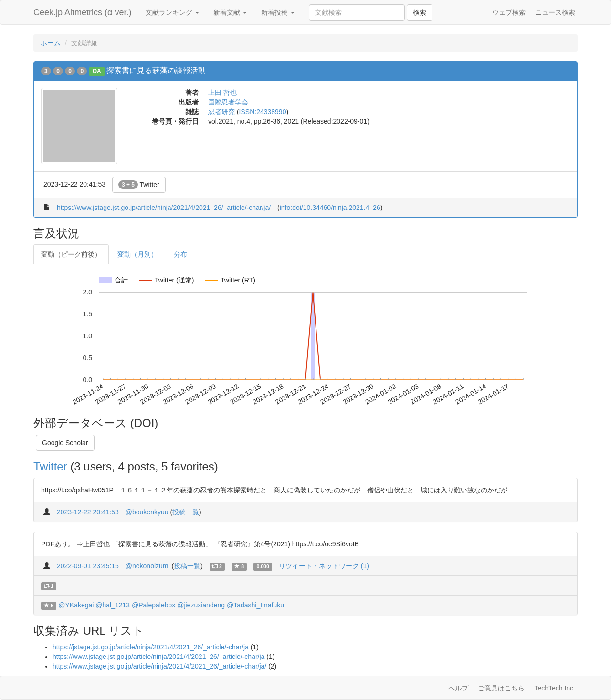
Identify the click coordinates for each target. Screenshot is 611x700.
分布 (180, 254)
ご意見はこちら (501, 688)
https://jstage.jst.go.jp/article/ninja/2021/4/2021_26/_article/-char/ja (151, 647)
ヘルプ (458, 688)
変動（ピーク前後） (71, 254)
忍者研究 (221, 112)
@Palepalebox (153, 605)
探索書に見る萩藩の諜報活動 (156, 70)
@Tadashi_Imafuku (255, 605)
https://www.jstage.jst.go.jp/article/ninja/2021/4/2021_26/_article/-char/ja (158, 657)
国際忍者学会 (228, 102)
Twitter (139, 185)
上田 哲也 (222, 93)
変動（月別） (137, 254)
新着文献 (230, 12)
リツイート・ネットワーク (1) (324, 566)
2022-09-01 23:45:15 (88, 566)
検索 (420, 12)
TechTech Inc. (555, 688)
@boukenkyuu (147, 512)
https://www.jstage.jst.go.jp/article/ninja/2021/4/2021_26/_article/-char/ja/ (164, 208)
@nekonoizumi (148, 566)
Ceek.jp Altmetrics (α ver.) (82, 12)
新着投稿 (278, 12)
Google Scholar (65, 443)
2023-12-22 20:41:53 (88, 512)
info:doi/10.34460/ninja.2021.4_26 (330, 208)
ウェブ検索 (509, 12)
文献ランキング (172, 12)
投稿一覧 (186, 512)
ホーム (51, 43)
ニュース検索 (555, 12)
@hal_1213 (113, 605)
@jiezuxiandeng (201, 605)
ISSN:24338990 (263, 112)
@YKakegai (76, 605)
